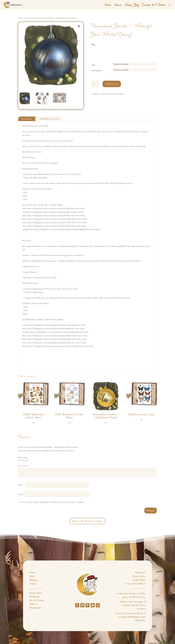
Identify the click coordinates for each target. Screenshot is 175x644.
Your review (24, 466)
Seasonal (121, 94)
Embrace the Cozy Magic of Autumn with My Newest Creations (133, 605)
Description (27, 119)
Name (21, 485)
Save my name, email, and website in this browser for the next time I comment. (53, 502)
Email (21, 494)
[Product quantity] (95, 84)
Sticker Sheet (36, 593)
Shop (128, 5)
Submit (151, 511)
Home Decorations (31, 18)
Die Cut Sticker (37, 600)
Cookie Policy (139, 580)
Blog (137, 5)
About (118, 5)
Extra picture (97, 70)
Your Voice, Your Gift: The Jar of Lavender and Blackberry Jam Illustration (131, 617)
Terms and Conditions (135, 584)
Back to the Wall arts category (87, 521)
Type (93, 65)
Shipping (34, 580)
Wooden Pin (35, 608)
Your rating (22, 457)
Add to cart (112, 84)
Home (108, 5)
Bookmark (34, 596)
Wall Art (34, 604)
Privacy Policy (139, 576)
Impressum (140, 572)
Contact (146, 5)
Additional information (49, 119)
